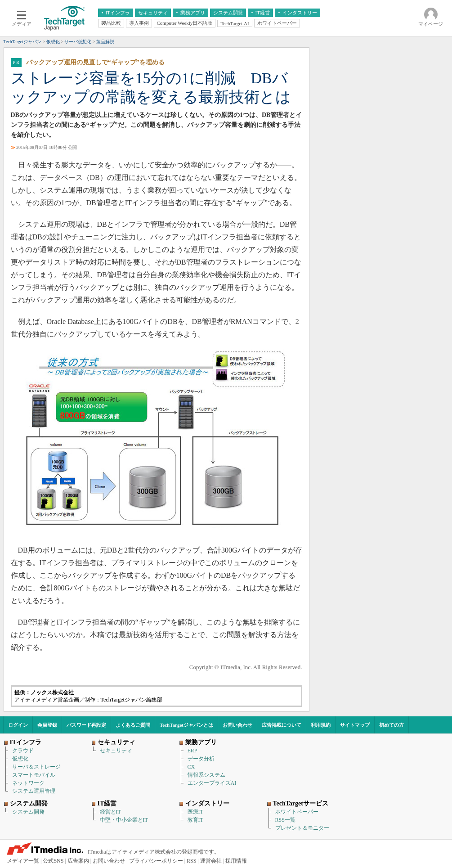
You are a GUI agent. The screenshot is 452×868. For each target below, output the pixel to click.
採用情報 (236, 861)
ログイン (18, 725)
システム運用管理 (34, 791)
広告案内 (78, 861)
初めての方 (392, 725)
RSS (191, 861)
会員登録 (47, 725)
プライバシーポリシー (156, 861)
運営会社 (211, 861)
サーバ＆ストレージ (36, 767)
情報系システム (206, 775)
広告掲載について (282, 725)
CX (191, 767)
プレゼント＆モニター (302, 828)
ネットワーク (28, 783)
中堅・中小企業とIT (124, 820)
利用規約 (321, 725)
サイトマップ (355, 725)
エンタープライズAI (212, 783)
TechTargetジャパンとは (186, 725)
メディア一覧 (23, 861)
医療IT (195, 812)
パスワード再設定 (86, 725)
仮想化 (20, 759)
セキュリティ (116, 751)
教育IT (195, 820)
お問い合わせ (237, 725)
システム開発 (28, 812)
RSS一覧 (285, 820)
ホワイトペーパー (297, 812)
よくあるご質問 (133, 725)
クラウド (23, 751)
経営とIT (110, 812)
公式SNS (53, 861)
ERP (192, 751)
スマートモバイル (34, 775)
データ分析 (201, 759)
